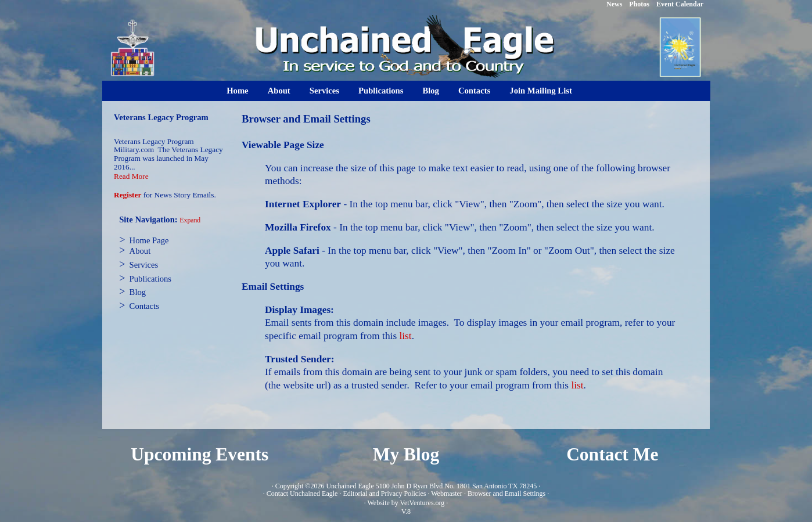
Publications (381, 91)
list (405, 336)
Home (237, 91)
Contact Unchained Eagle (302, 494)
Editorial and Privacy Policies (384, 494)
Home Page (149, 240)
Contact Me (612, 454)
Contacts (474, 91)
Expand (190, 220)
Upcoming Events (200, 454)
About (279, 91)
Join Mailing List (541, 91)
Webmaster (447, 494)
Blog (431, 91)
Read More (131, 176)
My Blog (406, 454)
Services (324, 91)
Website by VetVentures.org (406, 503)
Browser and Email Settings (506, 494)
